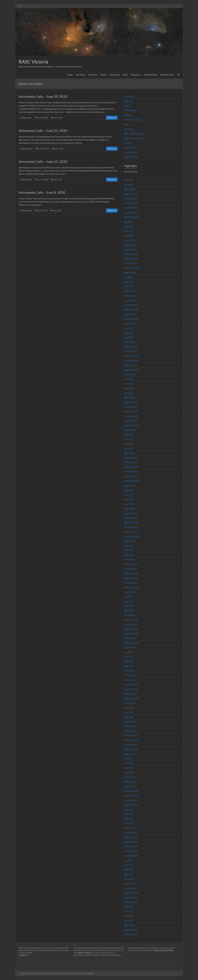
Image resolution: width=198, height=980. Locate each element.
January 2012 (130, 934)
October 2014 (130, 800)
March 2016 (130, 721)
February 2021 (131, 458)
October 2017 (130, 638)
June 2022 (129, 384)
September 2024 (132, 268)
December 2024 (131, 254)
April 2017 (129, 666)
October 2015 (130, 745)
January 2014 (130, 837)
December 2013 (131, 842)
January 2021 (130, 462)
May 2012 (129, 916)
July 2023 (128, 328)
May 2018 (129, 606)
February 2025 (131, 245)
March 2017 (130, 671)
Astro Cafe (58, 118)
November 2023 (131, 309)
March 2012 (130, 925)
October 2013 (130, 851)
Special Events (131, 147)
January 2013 (130, 888)
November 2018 (131, 578)
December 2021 (131, 411)
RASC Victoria (33, 62)
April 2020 (129, 504)
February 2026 (131, 194)
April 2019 (129, 555)
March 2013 (130, 879)
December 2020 (131, 467)
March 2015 (130, 777)
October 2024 (130, 263)
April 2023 (129, 337)
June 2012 (129, 911)
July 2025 (128, 222)
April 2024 (129, 286)
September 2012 (132, 902)
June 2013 (129, 865)
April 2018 (129, 610)
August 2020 (130, 485)
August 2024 (130, 272)
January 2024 (130, 300)
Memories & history (133, 120)
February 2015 (131, 782)
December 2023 (131, 305)
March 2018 (130, 615)
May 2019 (129, 550)
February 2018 (131, 620)
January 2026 (130, 198)
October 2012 (130, 897)
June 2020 (129, 495)
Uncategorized (131, 152)
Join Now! (80, 75)
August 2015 (130, 754)
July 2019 (128, 546)
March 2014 (130, 828)
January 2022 (130, 407)
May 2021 (129, 444)
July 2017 (128, 652)
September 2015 (132, 749)
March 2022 (130, 397)
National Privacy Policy (164, 950)
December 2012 (131, 893)
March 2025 (130, 240)
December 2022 (131, 356)
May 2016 (129, 712)
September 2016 (132, 698)
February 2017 (131, 675)
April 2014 (129, 823)
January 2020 (130, 518)
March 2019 (130, 559)
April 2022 (129, 393)
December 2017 (131, 629)
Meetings (128, 115)
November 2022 (131, 360)
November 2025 (131, 208)
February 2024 (131, 296)
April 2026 (129, 185)
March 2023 (130, 342)
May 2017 (129, 661)
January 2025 (130, 249)
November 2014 (131, 795)
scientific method (84, 953)
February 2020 (131, 513)
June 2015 (129, 763)
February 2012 (131, 930)
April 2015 (129, 772)
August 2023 (130, 323)
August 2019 (130, 541)
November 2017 (131, 633)
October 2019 (130, 532)
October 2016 (130, 694)
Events (103, 75)
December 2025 (131, 203)
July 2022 (128, 379)
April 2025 (129, 235)
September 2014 (132, 805)
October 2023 (130, 314)
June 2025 (129, 226)
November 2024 (131, 259)
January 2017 (130, 680)
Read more (112, 118)
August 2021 (130, 430)
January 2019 (130, 569)
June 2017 (129, 657)
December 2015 (131, 735)
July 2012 (128, 907)
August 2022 (130, 374)
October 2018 (130, 583)
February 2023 (131, 347)
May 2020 (129, 499)
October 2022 (130, 365)
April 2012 (129, 920)
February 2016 (131, 726)
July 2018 (128, 596)
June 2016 (129, 708)
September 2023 (132, 319)
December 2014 (131, 791)
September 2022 (132, 370)
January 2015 (130, 786)
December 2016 (131, 684)
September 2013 (132, 856)
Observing (115, 75)
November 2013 (131, 846)
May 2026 (129, 180)
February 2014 (131, 832)
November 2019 (131, 527)
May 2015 (129, 768)
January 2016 (130, 731)
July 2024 (128, 277)
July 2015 (128, 758)
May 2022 (129, 388)
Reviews (128, 143)
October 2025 (130, 212)
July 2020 (128, 490)
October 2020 (130, 476)
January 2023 (130, 351)
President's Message (133, 138)
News (125, 75)
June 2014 (129, 814)
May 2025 (129, 231)
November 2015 (131, 740)
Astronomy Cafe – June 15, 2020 (43, 161)
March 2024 (130, 291)
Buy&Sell (128, 101)
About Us (93, 75)
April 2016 (129, 717)
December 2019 (131, 522)
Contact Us (23, 955)
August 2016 (130, 703)
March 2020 (130, 509)
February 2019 (131, 564)
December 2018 (131, 573)
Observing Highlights (134, 133)
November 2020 (131, 471)
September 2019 (132, 536)
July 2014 (128, 809)
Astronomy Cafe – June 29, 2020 (43, 96)
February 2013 (131, 883)
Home (70, 75)
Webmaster (27, 118)
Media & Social (151, 75)
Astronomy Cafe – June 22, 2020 (43, 131)
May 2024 (129, 282)
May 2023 (129, 333)
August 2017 (130, 647)
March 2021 (130, 453)
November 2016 (131, 689)
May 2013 (129, 870)
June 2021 (129, 439)
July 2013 (128, 860)
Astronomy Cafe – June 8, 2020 (42, 192)
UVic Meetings (131, 157)
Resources (136, 75)
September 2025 (132, 217)
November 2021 (131, 416)
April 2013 (129, 874)
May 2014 (129, 819)
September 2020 (132, 481)
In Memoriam (130, 110)
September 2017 (132, 643)
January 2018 (130, 624)
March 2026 (130, 189)
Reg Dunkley (28, 149)
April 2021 (129, 448)
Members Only (167, 75)
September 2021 (132, 425)
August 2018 (130, 592)
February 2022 (131, 402)
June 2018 (129, 601)
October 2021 (130, 421)
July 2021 (128, 434)
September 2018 (132, 587)
